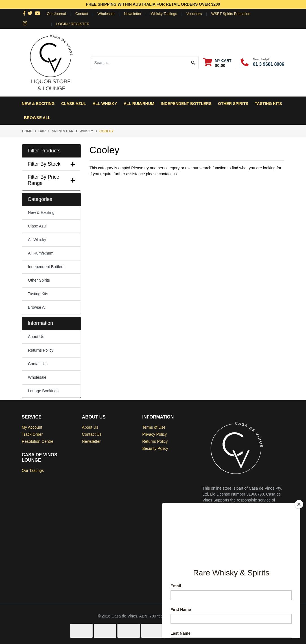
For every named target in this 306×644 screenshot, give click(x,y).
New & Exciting (38, 104)
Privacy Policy (155, 434)
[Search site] (193, 63)
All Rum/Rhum (41, 253)
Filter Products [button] (44, 151)
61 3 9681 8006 (269, 64)
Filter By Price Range (51, 180)
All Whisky (37, 240)
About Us (36, 337)
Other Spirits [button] (233, 104)
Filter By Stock (51, 164)
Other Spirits (39, 280)
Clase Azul (74, 104)
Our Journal (56, 14)
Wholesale (106, 14)
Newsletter (133, 14)
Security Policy (155, 448)
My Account (32, 427)
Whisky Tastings (164, 14)
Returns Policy (41, 350)
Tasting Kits (268, 104)
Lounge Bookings (43, 391)
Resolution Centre (38, 441)
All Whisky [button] (105, 104)
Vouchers (194, 14)
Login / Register (73, 24)
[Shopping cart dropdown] (217, 63)
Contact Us (38, 364)
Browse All (37, 118)
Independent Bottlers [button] (186, 104)
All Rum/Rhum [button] (139, 104)
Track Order (32, 434)
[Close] (299, 504)
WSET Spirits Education (231, 14)
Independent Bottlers (46, 267)
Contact (82, 14)
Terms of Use (154, 427)
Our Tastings (33, 470)
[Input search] (139, 63)
